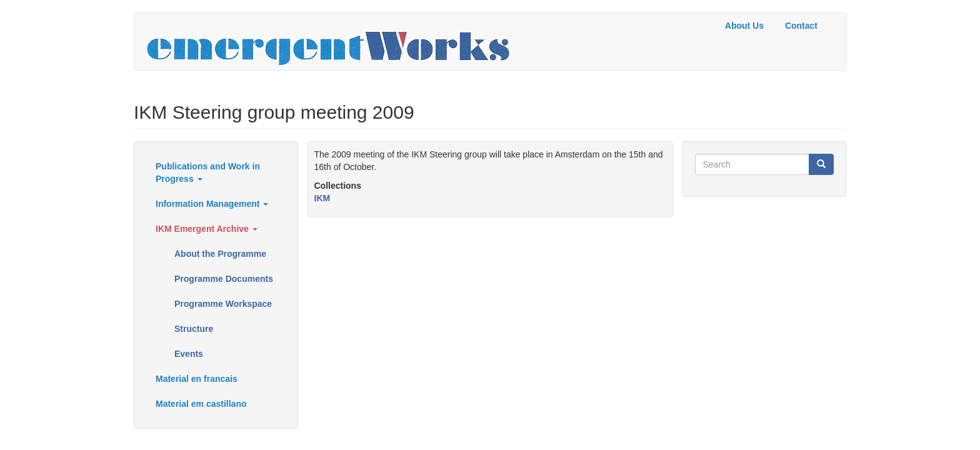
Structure (194, 329)
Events (189, 354)
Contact (801, 26)
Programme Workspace (223, 304)
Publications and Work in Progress (208, 172)
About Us (744, 26)
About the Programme (220, 254)
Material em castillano (201, 404)
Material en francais (197, 379)
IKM (322, 198)
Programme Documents (224, 279)
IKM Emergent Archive (207, 229)
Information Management (212, 204)
